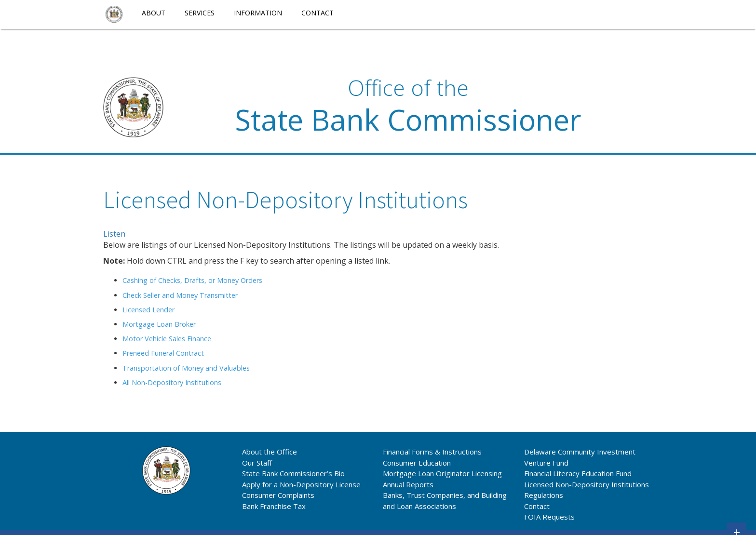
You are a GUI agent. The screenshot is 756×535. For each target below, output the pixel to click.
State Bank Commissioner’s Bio (293, 473)
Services (200, 13)
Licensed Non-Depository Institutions (587, 484)
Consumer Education (417, 463)
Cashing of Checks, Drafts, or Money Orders (192, 280)
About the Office (270, 452)
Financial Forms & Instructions (432, 452)
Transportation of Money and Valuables (186, 368)
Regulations (544, 495)
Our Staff (257, 463)
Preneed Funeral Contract (163, 353)
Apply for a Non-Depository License (301, 484)
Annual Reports (408, 484)
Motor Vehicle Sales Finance (167, 339)
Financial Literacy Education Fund (578, 473)
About (154, 13)
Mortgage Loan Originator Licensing (442, 473)
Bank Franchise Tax (274, 506)
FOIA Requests (549, 517)
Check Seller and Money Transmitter (180, 295)
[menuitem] (114, 14)
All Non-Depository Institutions (172, 382)
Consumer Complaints (278, 495)
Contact (317, 13)
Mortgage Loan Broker (159, 324)
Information (258, 13)
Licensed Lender (148, 310)
